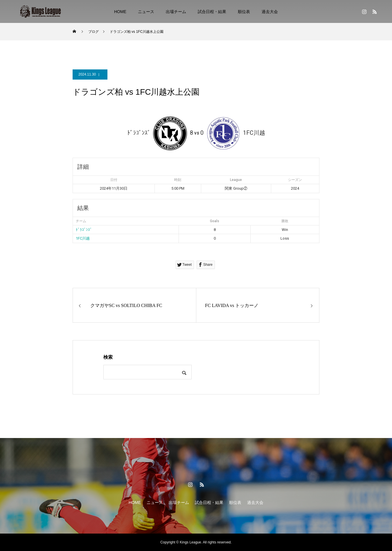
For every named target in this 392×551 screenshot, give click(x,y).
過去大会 (270, 12)
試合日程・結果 (212, 12)
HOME (120, 12)
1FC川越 (83, 238)
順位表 (244, 12)
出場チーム (176, 12)
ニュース (146, 12)
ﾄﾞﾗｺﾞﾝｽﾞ (84, 230)
